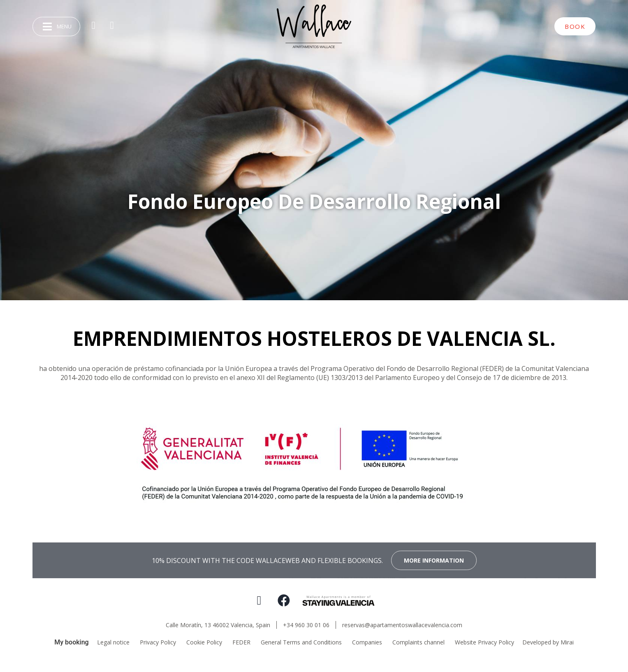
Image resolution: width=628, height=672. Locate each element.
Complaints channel (418, 642)
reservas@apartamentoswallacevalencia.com (402, 625)
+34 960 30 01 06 (306, 625)
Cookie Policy (204, 642)
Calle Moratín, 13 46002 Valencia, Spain (218, 625)
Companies (367, 642)
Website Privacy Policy (484, 642)
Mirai (567, 642)
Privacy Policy (158, 642)
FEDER (241, 642)
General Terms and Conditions (301, 642)
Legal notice (113, 642)
